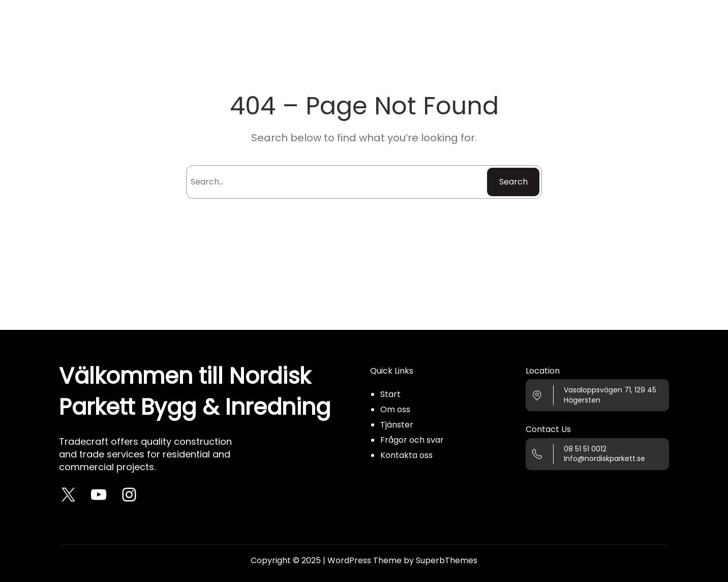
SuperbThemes (447, 560)
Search (513, 182)
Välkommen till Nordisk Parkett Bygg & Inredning (195, 392)
